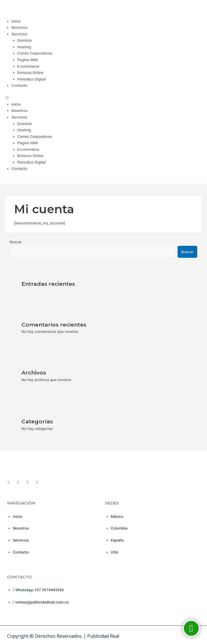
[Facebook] (9, 480)
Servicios (19, 34)
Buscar (16, 242)
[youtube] (18, 480)
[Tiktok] (37, 480)
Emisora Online (31, 73)
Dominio (25, 40)
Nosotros (19, 27)
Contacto (19, 85)
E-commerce (28, 66)
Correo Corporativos (35, 53)
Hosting (24, 47)
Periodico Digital (32, 79)
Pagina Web (28, 60)
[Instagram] (28, 480)
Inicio (16, 21)
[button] (103, 98)
